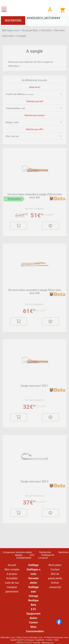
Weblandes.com (47, 643)
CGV (32, 555)
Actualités (12, 578)
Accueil (12, 565)
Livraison (43, 558)
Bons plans (55, 565)
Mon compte (12, 569)
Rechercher (45, 552)
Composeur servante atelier (17, 552)
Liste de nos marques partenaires (12, 587)
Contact (55, 569)
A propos (12, 574)
